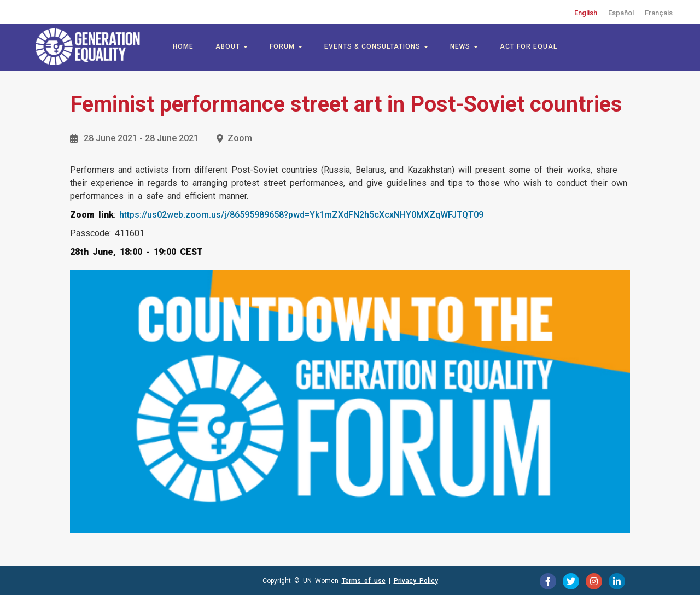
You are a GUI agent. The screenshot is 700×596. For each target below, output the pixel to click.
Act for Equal (529, 46)
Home (183, 46)
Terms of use (364, 581)
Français (659, 13)
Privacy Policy (416, 581)
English (586, 13)
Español (621, 13)
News (464, 46)
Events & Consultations (376, 46)
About (232, 46)
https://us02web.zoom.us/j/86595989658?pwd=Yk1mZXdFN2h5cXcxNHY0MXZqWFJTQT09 (301, 215)
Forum (286, 46)
